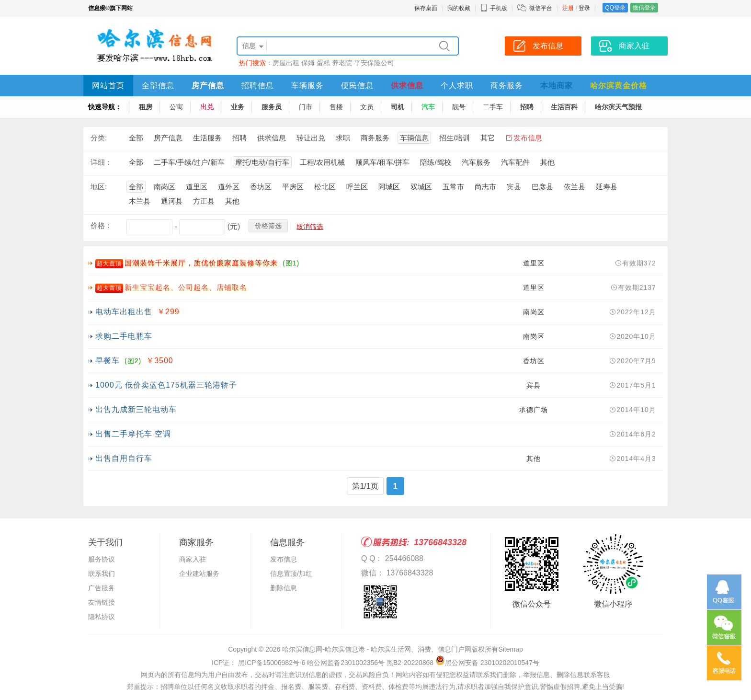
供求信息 (407, 86)
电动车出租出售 (124, 312)
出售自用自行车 (124, 458)
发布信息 (528, 138)
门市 (306, 107)
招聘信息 (258, 86)
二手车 (493, 107)
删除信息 (284, 588)
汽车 (428, 107)
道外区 (229, 187)
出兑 (207, 107)
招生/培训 (455, 138)
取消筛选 (310, 227)
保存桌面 (426, 8)
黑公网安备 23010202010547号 (487, 663)
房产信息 (208, 86)
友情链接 (102, 602)
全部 (136, 138)
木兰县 (140, 201)
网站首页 (108, 86)
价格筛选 (268, 226)
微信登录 (644, 8)
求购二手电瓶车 (124, 336)
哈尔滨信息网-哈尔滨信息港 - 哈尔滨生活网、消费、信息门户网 (377, 649)
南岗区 (165, 187)
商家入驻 (193, 559)
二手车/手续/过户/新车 (189, 162)
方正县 (204, 201)
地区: (99, 187)
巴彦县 (542, 187)
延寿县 (607, 187)
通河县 (172, 201)
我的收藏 (459, 8)
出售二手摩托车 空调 (133, 434)
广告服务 (102, 588)
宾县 (514, 187)
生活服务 (207, 138)
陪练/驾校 (435, 162)
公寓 (176, 107)
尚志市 (485, 187)
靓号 (459, 107)
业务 (238, 107)
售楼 (336, 107)
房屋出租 (286, 63)
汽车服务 (476, 162)
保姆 (308, 63)
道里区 (197, 187)
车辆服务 (307, 86)
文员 (367, 107)
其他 (547, 162)
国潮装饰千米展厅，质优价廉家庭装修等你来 (201, 263)
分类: (99, 138)
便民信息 (357, 86)
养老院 (342, 63)
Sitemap (510, 649)
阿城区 (389, 187)
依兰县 (575, 187)
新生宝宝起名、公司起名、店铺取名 (186, 287)
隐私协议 (102, 617)
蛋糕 (323, 63)
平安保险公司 (374, 63)
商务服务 (507, 86)
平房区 (293, 187)
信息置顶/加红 (291, 574)
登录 (584, 8)
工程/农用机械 (322, 162)
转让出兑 (311, 138)
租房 (146, 107)
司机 (398, 107)
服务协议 (102, 559)
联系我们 (102, 574)
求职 (343, 138)
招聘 (527, 107)
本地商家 (557, 86)
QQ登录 (615, 8)
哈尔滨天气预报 (618, 107)
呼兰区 (357, 187)
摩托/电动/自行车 (262, 162)
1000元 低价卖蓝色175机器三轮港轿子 (166, 385)
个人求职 (457, 86)
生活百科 (564, 107)
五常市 (453, 187)
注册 (568, 8)
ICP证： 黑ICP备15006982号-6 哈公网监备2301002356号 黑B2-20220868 (323, 663)
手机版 (494, 8)
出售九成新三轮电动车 (136, 409)
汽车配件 (515, 162)
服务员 (272, 107)
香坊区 (261, 187)
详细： (101, 162)
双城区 (421, 187)
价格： (101, 225)
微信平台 (541, 8)
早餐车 (108, 361)
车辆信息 (414, 138)
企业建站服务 (199, 574)
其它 (488, 138)
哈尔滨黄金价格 (619, 86)
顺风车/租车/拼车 (382, 162)
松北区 (325, 187)
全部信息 (158, 86)
